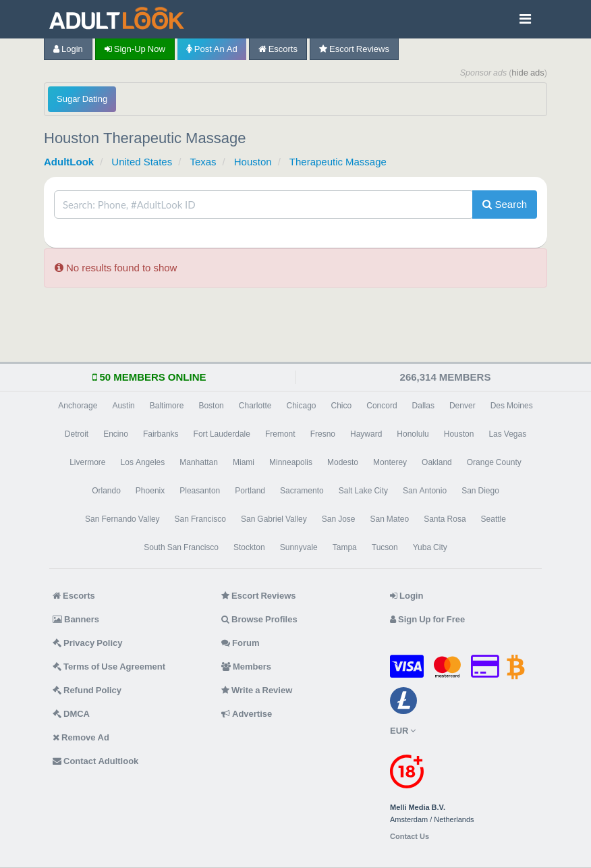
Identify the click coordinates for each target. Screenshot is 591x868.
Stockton (249, 547)
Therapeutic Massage (338, 162)
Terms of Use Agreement (109, 667)
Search (505, 204)
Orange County (494, 462)
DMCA (71, 714)
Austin (123, 406)
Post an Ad (212, 49)
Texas (203, 162)
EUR (403, 731)
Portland (250, 491)
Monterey (390, 462)
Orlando (106, 491)
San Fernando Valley (122, 519)
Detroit (77, 434)
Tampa (345, 547)
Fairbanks (161, 434)
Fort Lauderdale (222, 434)
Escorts (278, 49)
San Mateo (389, 519)
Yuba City (430, 547)
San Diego (480, 491)
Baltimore (167, 406)
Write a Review (257, 690)
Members (246, 667)
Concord (382, 406)
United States (142, 162)
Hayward (366, 434)
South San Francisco (181, 547)
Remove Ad (81, 737)
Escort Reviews (354, 49)
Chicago (302, 406)
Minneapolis (291, 462)
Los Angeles (143, 462)
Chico (342, 406)
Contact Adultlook (95, 761)
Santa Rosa (445, 519)
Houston (253, 162)
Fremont (280, 434)
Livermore (87, 462)
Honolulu (413, 434)
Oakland (437, 462)
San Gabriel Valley (274, 519)
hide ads (528, 73)
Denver (462, 406)
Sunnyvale (299, 547)
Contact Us (410, 837)
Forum (240, 643)
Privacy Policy (88, 643)
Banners (76, 619)
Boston (211, 406)
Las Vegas (507, 434)
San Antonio (425, 491)
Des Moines (512, 406)
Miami (244, 462)
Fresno (323, 434)
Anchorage (78, 406)
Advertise (247, 714)
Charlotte (255, 406)
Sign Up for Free (427, 619)
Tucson (385, 547)
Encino (116, 434)
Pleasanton (200, 491)
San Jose (339, 519)
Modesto (343, 462)
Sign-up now (135, 49)
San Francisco (200, 519)
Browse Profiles (259, 619)
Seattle (494, 519)
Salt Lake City (363, 491)
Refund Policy (87, 690)
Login (68, 49)
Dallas (423, 406)
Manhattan (199, 462)
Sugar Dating (82, 99)
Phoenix (150, 491)
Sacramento (302, 491)
